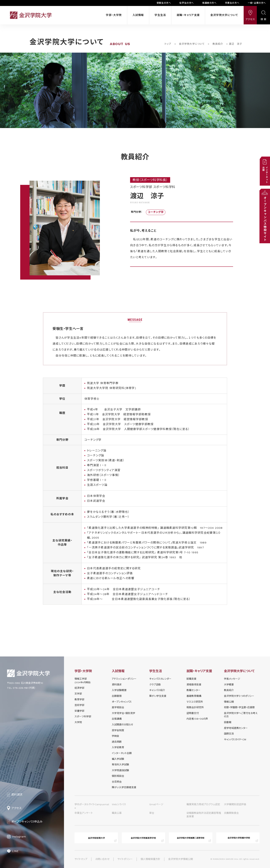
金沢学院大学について (224, 15)
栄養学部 (79, 711)
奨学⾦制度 (118, 730)
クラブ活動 (155, 685)
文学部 (78, 694)
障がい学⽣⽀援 (158, 696)
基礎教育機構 (194, 696)
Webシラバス (119, 804)
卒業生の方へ (232, 3)
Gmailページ (156, 804)
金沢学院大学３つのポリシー (239, 696)
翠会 (152, 813)
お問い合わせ (102, 859)
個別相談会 (118, 776)
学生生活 (160, 15)
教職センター (193, 690)
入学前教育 (118, 747)
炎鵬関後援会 (231, 813)
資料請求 (117, 685)
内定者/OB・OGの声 (197, 719)
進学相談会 (118, 707)
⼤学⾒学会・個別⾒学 (123, 713)
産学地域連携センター (236, 728)
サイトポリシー (125, 859)
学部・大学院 (114, 15)
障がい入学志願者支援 (124, 787)
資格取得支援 (194, 685)
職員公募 (117, 813)
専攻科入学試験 (120, 765)
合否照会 (117, 782)
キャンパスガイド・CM (235, 739)
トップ (168, 44)
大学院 (78, 722)
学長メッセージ (232, 679)
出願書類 (117, 696)
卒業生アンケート (84, 813)
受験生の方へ (164, 3)
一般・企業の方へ (257, 3)
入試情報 (138, 15)
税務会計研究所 (195, 707)
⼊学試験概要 (119, 690)
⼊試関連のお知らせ (122, 725)
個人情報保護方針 (150, 859)
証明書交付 (193, 713)
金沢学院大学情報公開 (181, 859)
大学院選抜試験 (120, 770)
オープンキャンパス (122, 702)
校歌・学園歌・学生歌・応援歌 (239, 707)
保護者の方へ (209, 3)
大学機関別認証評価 (235, 804)
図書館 (228, 722)
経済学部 (79, 688)
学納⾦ (115, 736)
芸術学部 (79, 705)
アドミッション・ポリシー (124, 679)
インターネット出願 (122, 753)
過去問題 (117, 742)
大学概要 (229, 685)
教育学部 (79, 699)
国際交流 (229, 734)
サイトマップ (81, 859)
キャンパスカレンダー (160, 679)
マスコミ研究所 (195, 702)
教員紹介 (218, 44)
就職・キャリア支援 (188, 15)
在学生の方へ (187, 3)
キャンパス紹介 (157, 690)
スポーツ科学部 (83, 716)
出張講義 (117, 719)
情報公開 (229, 702)
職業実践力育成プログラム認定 (203, 804)
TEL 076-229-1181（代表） (21, 688)
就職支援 (191, 679)
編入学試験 (118, 759)
